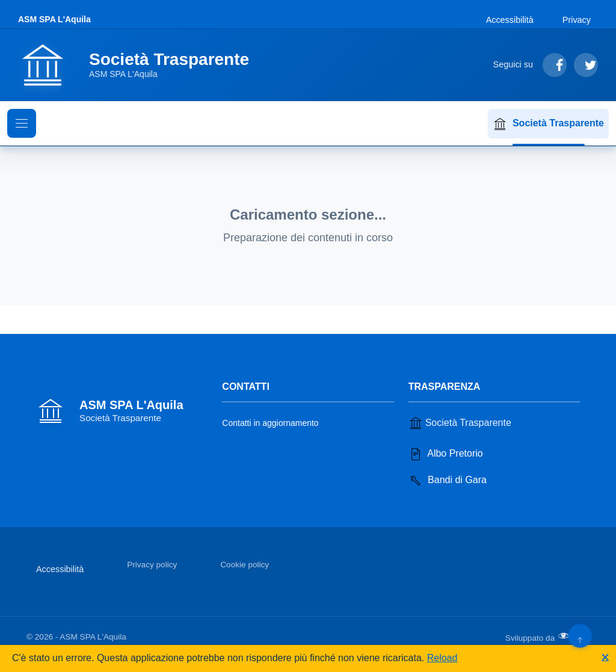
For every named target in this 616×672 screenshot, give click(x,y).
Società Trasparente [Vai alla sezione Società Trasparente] (460, 423)
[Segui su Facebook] (555, 65)
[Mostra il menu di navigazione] (22, 123)
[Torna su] (580, 636)
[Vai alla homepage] (141, 65)
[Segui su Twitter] (586, 65)
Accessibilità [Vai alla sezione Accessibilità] (510, 20)
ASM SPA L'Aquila (54, 19)
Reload (442, 658)
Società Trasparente (548, 124)
